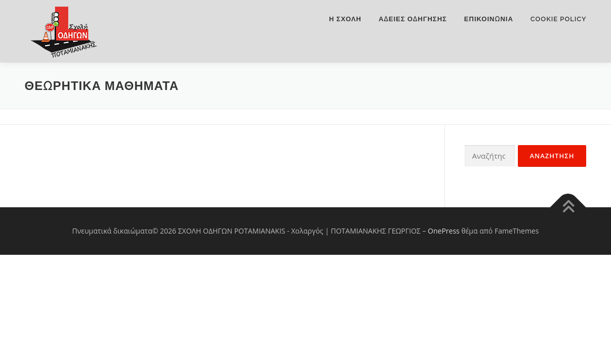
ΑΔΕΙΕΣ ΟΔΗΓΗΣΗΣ (413, 19)
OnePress (444, 231)
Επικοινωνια (489, 19)
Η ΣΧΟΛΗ (345, 19)
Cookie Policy (559, 19)
